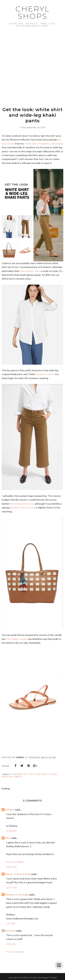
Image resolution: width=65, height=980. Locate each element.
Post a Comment (15, 952)
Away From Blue (15, 862)
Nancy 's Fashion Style (18, 874)
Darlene (10, 810)
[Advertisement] (32, 70)
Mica (8, 838)
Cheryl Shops (32, 13)
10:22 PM (11, 867)
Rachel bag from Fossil (22, 504)
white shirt (50, 774)
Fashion (17, 774)
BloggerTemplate (49, 977)
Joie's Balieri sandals (17, 639)
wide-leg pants (12, 777)
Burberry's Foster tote (23, 507)
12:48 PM (11, 831)
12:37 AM (11, 888)
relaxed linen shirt (30, 271)
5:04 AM (11, 944)
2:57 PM (11, 923)
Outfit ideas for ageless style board (43, 144)
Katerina (10, 931)
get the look (32, 774)
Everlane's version (45, 374)
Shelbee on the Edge (17, 894)
